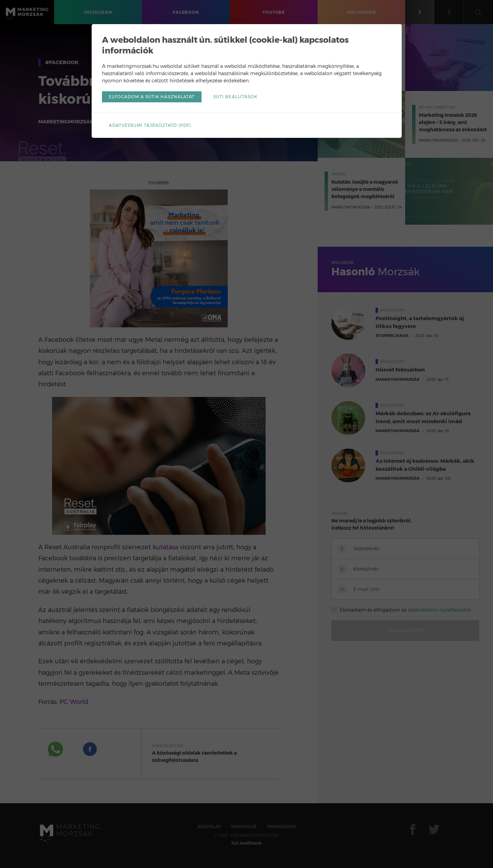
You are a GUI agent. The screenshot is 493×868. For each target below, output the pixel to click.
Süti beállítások (235, 97)
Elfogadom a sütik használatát (152, 97)
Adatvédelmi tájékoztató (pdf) (150, 125)
